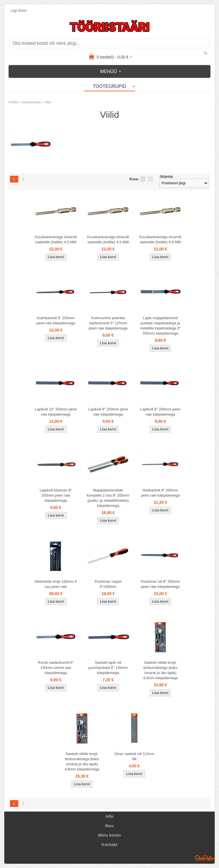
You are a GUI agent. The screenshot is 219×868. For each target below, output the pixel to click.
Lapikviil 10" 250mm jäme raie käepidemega (56, 412)
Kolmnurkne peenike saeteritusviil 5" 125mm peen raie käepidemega (108, 323)
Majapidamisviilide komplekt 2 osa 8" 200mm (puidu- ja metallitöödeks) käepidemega (108, 498)
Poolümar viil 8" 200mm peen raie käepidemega (160, 584)
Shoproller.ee (205, 858)
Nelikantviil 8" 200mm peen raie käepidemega (160, 493)
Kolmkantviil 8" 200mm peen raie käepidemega (56, 320)
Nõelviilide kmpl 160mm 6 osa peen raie (56, 584)
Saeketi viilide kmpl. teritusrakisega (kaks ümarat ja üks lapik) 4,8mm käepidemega (82, 761)
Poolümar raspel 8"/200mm (108, 584)
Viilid (48, 102)
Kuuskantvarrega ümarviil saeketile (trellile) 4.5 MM (108, 239)
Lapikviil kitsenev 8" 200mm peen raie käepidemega (56, 495)
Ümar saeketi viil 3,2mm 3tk (134, 756)
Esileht (13, 102)
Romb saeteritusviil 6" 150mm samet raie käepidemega (56, 668)
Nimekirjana (143, 179)
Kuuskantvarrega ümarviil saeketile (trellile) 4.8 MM (160, 239)
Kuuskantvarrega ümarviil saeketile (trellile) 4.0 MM (56, 239)
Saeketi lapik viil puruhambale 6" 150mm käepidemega (108, 668)
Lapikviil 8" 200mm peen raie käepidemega (160, 412)
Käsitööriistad (31, 102)
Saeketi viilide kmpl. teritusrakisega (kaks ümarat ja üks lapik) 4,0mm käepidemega (160, 670)
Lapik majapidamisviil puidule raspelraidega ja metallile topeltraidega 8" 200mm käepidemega (160, 326)
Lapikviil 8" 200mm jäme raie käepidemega (108, 412)
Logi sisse (18, 11)
